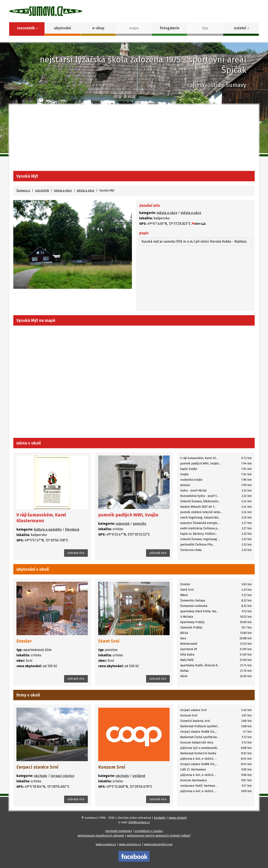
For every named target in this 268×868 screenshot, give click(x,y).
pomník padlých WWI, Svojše (128, 515)
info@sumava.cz (139, 822)
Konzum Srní (112, 767)
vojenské (123, 524)
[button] (241, 29)
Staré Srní (109, 641)
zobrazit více (76, 553)
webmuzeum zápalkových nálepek (101, 836)
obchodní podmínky (119, 831)
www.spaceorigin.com (158, 844)
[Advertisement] (134, 140)
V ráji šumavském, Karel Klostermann (41, 518)
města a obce (63, 191)
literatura (72, 529)
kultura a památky (48, 529)
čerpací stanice (62, 776)
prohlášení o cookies (149, 831)
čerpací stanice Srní (37, 767)
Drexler (24, 641)
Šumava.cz (23, 191)
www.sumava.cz (106, 844)
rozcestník (42, 191)
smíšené (139, 776)
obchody (41, 776)
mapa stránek (178, 818)
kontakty (160, 818)
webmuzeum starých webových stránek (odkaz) (159, 836)
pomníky (140, 524)
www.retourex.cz (130, 844)
